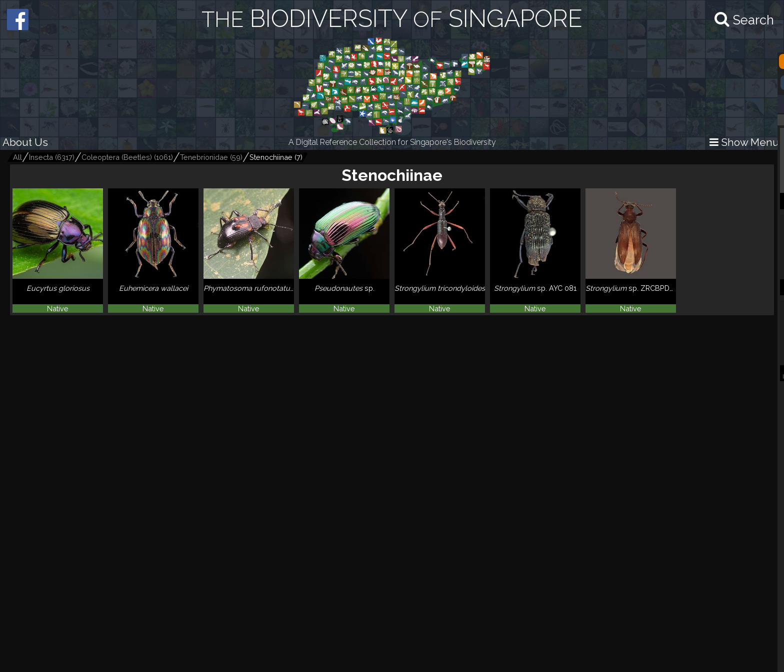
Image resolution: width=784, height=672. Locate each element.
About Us (25, 142)
